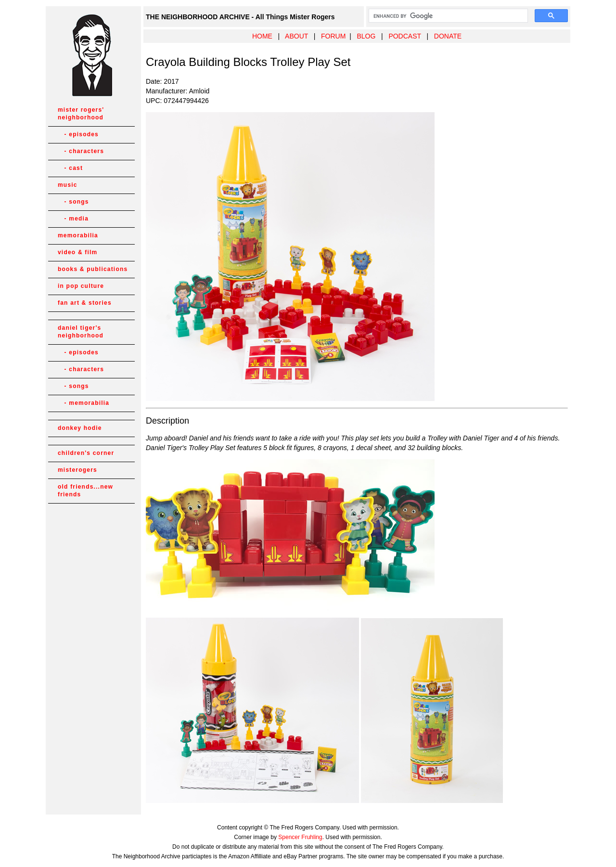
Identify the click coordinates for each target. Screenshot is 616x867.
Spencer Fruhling (300, 837)
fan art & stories (85, 303)
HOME (262, 36)
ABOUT (296, 36)
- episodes (78, 134)
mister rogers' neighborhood (81, 114)
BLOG (366, 36)
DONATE (448, 36)
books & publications (93, 269)
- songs (73, 202)
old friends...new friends (85, 491)
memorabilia (78, 235)
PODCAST (404, 36)
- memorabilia (83, 403)
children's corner (86, 453)
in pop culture (81, 286)
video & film (77, 252)
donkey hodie (80, 428)
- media (73, 219)
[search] (447, 16)
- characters (81, 151)
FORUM (333, 36)
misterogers (77, 470)
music (68, 185)
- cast (70, 168)
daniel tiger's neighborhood (81, 332)
